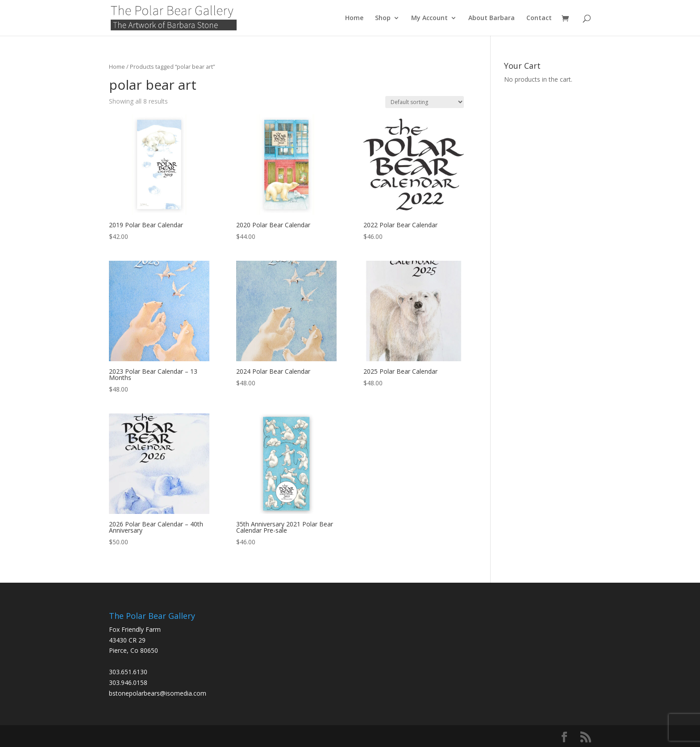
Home (354, 18)
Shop (383, 18)
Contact (539, 18)
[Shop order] (425, 102)
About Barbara (492, 18)
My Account (429, 18)
